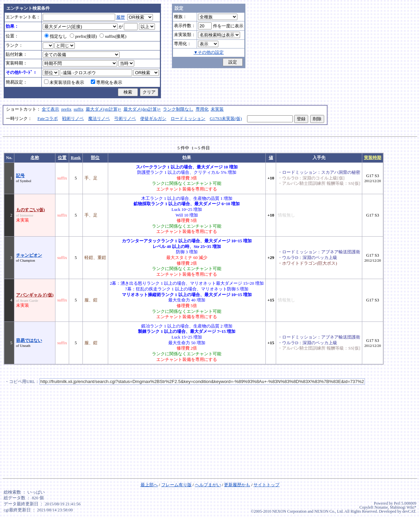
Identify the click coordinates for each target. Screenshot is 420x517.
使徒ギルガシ (153, 119)
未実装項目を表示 (64, 83)
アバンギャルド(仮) (35, 295)
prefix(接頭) (83, 36)
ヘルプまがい (208, 485)
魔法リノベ (99, 119)
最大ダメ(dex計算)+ (142, 109)
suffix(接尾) (113, 36)
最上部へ (149, 485)
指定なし (56, 36)
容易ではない (29, 341)
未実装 (217, 109)
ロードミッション (188, 119)
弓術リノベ (125, 119)
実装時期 (373, 158)
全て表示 (50, 109)
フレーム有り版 (176, 485)
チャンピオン (29, 255)
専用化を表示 (107, 83)
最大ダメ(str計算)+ (104, 109)
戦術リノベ (73, 119)
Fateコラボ (48, 119)
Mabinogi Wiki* (403, 507)
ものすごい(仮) (31, 210)
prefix (67, 109)
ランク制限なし (178, 109)
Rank (76, 158)
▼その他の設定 (209, 52)
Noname (381, 507)
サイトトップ (266, 485)
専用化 (202, 109)
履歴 (121, 17)
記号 (20, 176)
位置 (62, 158)
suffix (79, 109)
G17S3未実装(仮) (226, 119)
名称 (35, 158)
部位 (95, 158)
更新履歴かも (237, 485)
